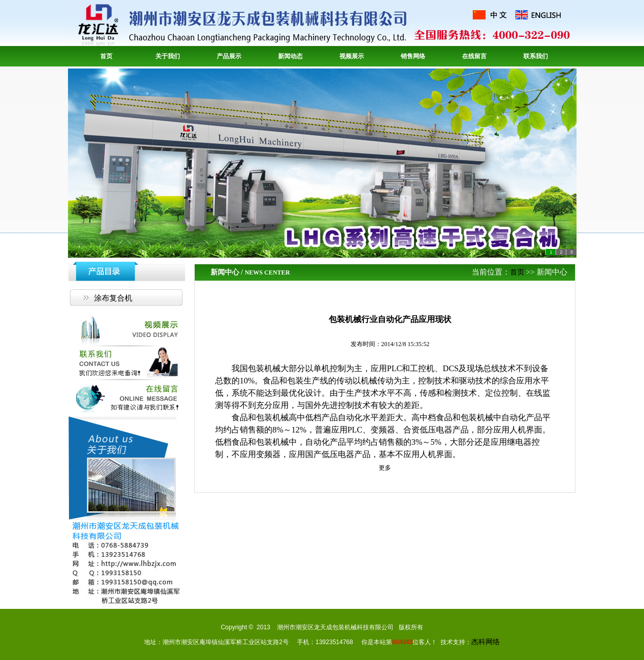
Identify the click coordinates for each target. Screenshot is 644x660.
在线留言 (474, 56)
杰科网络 (486, 642)
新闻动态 (290, 56)
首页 (106, 56)
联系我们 (536, 56)
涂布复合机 (113, 298)
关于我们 (168, 56)
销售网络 (413, 56)
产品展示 (229, 56)
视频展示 (352, 56)
